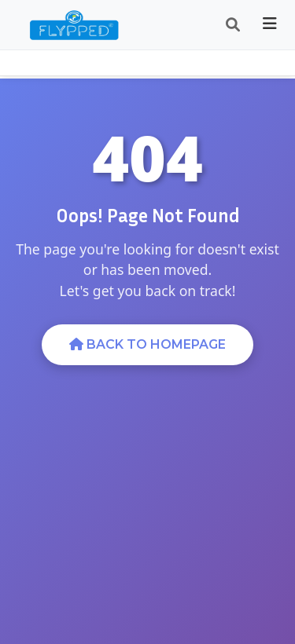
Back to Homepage (147, 344)
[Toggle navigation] (270, 25)
